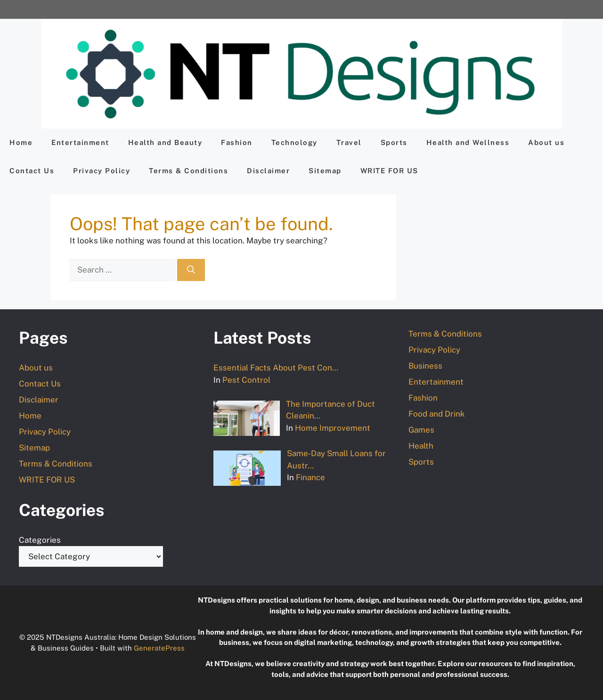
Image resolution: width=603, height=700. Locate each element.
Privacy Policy (102, 171)
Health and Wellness (468, 142)
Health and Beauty (165, 142)
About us (546, 142)
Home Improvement (333, 428)
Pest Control (246, 380)
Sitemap (325, 171)
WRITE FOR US (389, 171)
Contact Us (32, 171)
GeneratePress (159, 648)
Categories (40, 540)
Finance (310, 477)
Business (425, 366)
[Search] (191, 270)
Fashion (237, 142)
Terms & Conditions (188, 171)
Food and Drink (437, 414)
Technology (294, 142)
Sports (394, 142)
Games (421, 430)
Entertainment (80, 142)
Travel (349, 142)
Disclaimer (268, 171)
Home (21, 142)
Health (421, 446)
